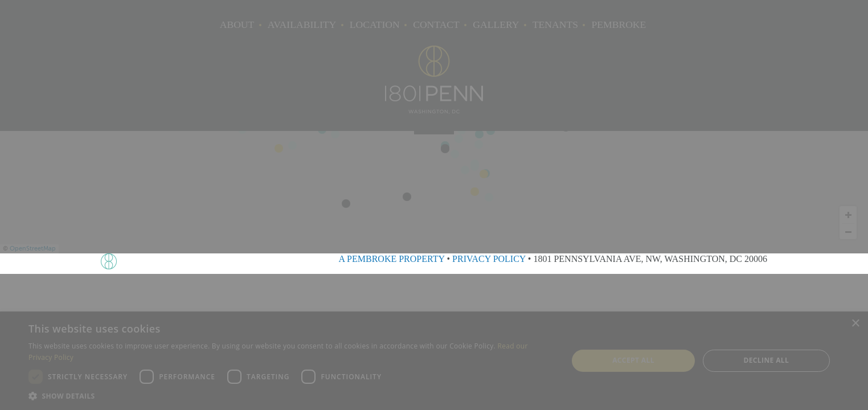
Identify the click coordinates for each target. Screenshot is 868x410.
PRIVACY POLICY (489, 259)
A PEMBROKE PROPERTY (391, 259)
